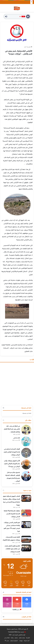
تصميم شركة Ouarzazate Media (16, 632)
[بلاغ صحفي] (26, 442)
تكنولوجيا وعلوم (14, 641)
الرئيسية (30, 47)
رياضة (12, 638)
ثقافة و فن (7, 638)
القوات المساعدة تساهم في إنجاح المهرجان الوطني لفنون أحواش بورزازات (12, 452)
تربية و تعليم (22, 638)
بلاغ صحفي (17, 438)
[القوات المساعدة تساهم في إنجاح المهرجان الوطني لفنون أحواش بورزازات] (26, 453)
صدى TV (7, 641)
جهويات (21, 641)
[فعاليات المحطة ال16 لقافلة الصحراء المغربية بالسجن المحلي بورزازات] (26, 513)
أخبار (25, 47)
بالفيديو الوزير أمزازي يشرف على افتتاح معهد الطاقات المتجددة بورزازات (12, 549)
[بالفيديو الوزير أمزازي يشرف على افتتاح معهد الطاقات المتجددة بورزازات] (26, 548)
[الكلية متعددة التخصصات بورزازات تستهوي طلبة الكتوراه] (26, 539)
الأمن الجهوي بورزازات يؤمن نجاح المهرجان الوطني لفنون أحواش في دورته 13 (12, 464)
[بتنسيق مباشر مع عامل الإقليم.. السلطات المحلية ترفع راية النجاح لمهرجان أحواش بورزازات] (26, 476)
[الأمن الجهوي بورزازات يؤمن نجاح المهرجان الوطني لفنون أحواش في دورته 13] (26, 464)
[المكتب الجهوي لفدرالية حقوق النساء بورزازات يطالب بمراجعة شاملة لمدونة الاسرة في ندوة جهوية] (26, 498)
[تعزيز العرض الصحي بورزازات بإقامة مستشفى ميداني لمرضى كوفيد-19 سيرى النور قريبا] (26, 525)
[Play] (28, 17)
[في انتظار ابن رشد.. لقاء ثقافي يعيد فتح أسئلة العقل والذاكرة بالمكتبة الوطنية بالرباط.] (26, 430)
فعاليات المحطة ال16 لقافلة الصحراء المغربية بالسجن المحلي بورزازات (12, 514)
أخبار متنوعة (27, 641)
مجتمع (16, 638)
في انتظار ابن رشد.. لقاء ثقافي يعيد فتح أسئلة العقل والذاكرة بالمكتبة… (12, 429)
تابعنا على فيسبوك (27, 413)
